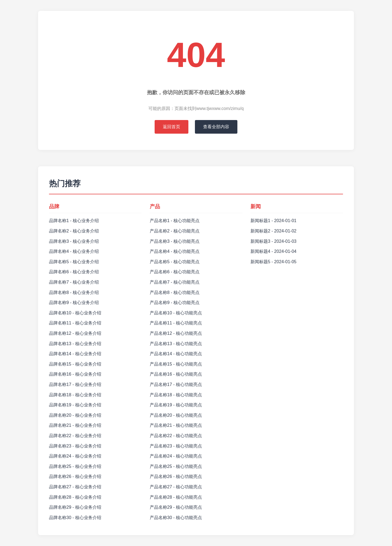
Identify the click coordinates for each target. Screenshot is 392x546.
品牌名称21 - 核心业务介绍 (75, 425)
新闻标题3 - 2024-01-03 (273, 241)
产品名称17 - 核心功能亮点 (176, 384)
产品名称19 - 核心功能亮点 (176, 405)
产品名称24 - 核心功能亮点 (176, 456)
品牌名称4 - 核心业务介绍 (74, 251)
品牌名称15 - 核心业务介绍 (75, 364)
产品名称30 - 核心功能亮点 (176, 518)
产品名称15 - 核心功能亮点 (176, 364)
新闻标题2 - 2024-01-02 (273, 231)
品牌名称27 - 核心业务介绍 (75, 487)
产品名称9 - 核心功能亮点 (175, 303)
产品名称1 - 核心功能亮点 (175, 221)
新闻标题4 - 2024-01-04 (273, 251)
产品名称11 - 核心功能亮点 (176, 323)
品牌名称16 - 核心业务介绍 (75, 374)
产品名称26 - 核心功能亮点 (176, 476)
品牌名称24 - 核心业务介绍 (75, 456)
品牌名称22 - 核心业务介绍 (75, 436)
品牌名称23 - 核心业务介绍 (75, 446)
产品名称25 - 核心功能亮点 (176, 466)
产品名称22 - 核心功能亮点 (176, 436)
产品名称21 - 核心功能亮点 (176, 425)
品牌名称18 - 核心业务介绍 (75, 395)
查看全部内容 (216, 127)
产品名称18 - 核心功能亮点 (176, 395)
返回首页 (171, 127)
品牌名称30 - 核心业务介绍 (75, 518)
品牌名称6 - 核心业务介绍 (74, 272)
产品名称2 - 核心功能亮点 (175, 231)
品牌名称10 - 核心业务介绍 (75, 313)
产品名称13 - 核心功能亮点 (176, 344)
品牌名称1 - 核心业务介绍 (74, 221)
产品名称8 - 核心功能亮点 (175, 292)
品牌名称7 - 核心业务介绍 (74, 282)
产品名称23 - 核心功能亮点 (176, 446)
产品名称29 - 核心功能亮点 (176, 507)
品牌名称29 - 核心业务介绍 (75, 507)
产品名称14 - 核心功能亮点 (176, 354)
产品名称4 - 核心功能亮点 (175, 251)
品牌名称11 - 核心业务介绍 (75, 323)
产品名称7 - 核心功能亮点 (175, 282)
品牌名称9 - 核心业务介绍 (74, 303)
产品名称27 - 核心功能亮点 (176, 487)
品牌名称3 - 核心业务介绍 (74, 241)
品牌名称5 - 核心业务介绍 (74, 262)
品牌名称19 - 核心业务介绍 (75, 405)
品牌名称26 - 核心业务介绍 (75, 476)
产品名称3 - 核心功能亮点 (175, 241)
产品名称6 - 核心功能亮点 (175, 272)
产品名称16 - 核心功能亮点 (176, 374)
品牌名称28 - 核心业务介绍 (75, 497)
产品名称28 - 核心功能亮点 (176, 497)
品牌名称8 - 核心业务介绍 (74, 292)
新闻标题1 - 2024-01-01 (273, 221)
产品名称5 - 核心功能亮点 (175, 262)
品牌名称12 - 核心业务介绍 (75, 333)
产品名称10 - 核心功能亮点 (176, 313)
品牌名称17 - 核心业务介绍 (75, 384)
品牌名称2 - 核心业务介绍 (74, 231)
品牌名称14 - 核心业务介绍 (75, 354)
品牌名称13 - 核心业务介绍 (75, 344)
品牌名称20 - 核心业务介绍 (75, 415)
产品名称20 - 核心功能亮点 (176, 415)
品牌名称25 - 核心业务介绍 (75, 466)
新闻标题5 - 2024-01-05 (273, 262)
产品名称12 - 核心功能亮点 (176, 333)
